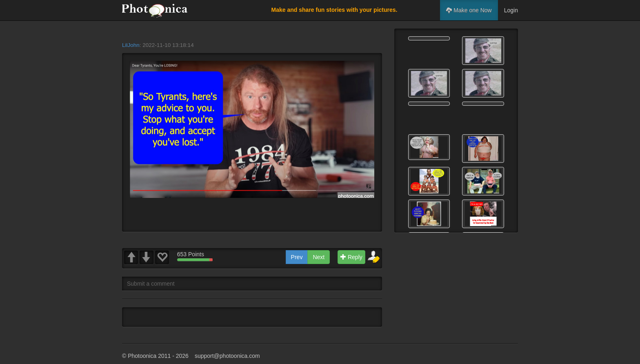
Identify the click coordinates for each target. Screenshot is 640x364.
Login (511, 10)
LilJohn (131, 45)
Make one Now (469, 10)
